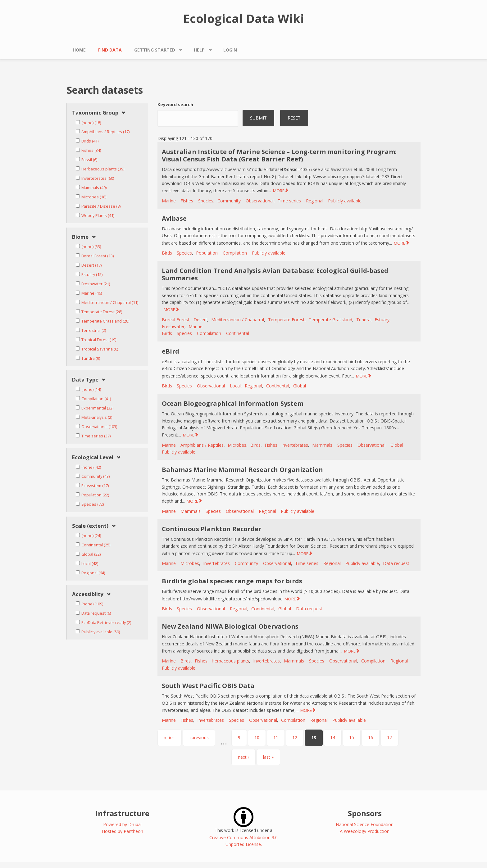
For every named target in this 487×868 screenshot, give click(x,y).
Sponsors (365, 813)
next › (243, 757)
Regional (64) (93, 573)
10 (257, 737)
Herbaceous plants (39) (103, 169)
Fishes (187, 201)
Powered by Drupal (122, 824)
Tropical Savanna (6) (100, 349)
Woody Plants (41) (98, 216)
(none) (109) (92, 604)
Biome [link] (80, 237)
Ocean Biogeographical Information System (233, 403)
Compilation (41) (96, 399)
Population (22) (95, 495)
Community (229, 201)
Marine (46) (92, 293)
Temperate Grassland (330, 320)
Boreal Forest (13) (98, 256)
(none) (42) (91, 467)
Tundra (363, 320)
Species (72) (93, 504)
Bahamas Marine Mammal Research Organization (242, 470)
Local (235, 386)
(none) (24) (91, 536)
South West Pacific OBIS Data (208, 686)
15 (352, 737)
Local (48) (90, 564)
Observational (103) (99, 427)
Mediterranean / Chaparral (238, 320)
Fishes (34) (91, 150)
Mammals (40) (94, 188)
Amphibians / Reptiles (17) (105, 132)
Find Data (110, 50)
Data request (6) (96, 613)
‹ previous (199, 737)
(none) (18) (91, 123)
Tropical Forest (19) (99, 340)
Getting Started (155, 50)
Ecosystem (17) (95, 486)
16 (371, 737)
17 (389, 737)
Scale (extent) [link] (90, 526)
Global (300, 386)
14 (333, 737)
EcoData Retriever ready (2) (106, 623)
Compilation (235, 253)
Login (230, 50)
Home (79, 50)
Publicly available (345, 201)
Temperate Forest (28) (102, 312)
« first (170, 737)
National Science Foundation (365, 824)
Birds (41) (90, 141)
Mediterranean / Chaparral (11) (110, 303)
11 (276, 737)
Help (199, 50)
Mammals (322, 445)
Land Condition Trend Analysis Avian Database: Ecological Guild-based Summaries (275, 274)
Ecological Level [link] (93, 457)
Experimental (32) (97, 408)
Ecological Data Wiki (244, 18)
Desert (200, 320)
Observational (260, 201)
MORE (279, 191)
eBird (171, 351)
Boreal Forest (176, 320)
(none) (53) (91, 247)
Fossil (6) (89, 160)
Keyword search (175, 104)
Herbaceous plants (230, 661)
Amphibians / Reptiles (202, 445)
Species (206, 201)
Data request (396, 563)
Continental (238, 333)
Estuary (382, 320)
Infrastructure (122, 813)
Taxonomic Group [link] (95, 113)
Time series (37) (96, 436)
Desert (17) (91, 265)
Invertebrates (295, 445)
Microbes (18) (94, 197)
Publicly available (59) (101, 632)
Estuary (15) (92, 275)
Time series (289, 201)
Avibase (174, 218)
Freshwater (173, 326)
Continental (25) (96, 545)
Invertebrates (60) (98, 178)
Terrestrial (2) (94, 330)
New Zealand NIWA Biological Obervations (230, 626)
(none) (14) (91, 389)
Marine (169, 201)
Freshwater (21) (96, 284)
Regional (315, 201)
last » (268, 757)
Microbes (237, 445)
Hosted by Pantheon (123, 831)
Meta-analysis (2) (97, 417)
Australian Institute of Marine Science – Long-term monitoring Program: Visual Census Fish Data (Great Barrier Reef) (279, 155)
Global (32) (91, 554)
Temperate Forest (286, 320)
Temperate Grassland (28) (105, 321)
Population (207, 253)
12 (295, 737)
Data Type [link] (85, 380)
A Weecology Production (365, 831)
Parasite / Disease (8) (101, 206)
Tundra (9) (91, 358)
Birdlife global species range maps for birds (232, 581)
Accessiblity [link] (88, 594)
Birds (167, 253)
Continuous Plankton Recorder (212, 529)
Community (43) (96, 476)
